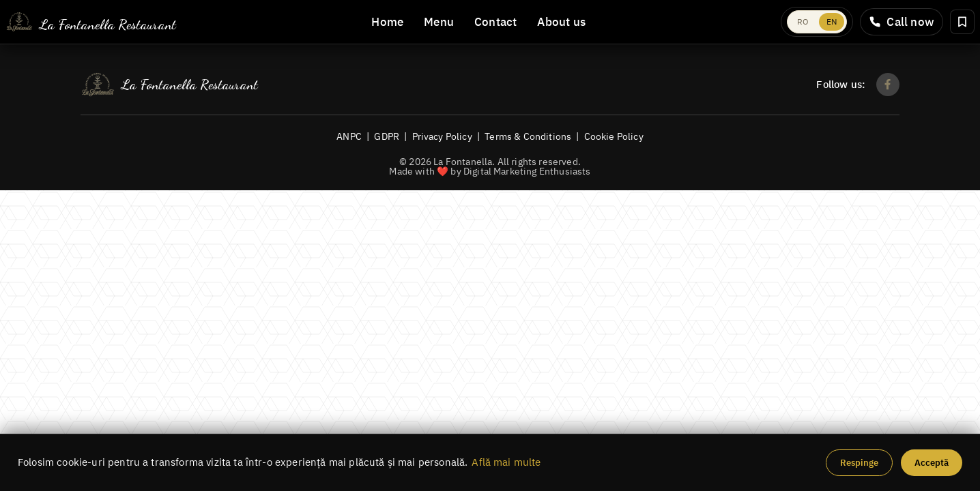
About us (561, 22)
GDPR (387, 136)
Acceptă (932, 463)
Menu (439, 22)
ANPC (349, 136)
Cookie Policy (614, 136)
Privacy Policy (442, 136)
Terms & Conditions (528, 136)
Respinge (859, 463)
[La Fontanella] (91, 22)
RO (803, 21)
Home (387, 22)
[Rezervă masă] (962, 22)
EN (832, 21)
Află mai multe (506, 462)
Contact (495, 22)
